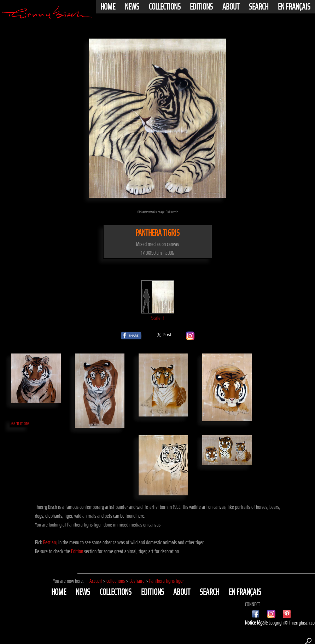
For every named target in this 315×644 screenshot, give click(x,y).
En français (294, 7)
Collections (165, 7)
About (231, 7)
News (132, 7)
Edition (77, 551)
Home (108, 7)
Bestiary (50, 542)
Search (259, 7)
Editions (201, 7)
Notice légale (257, 623)
